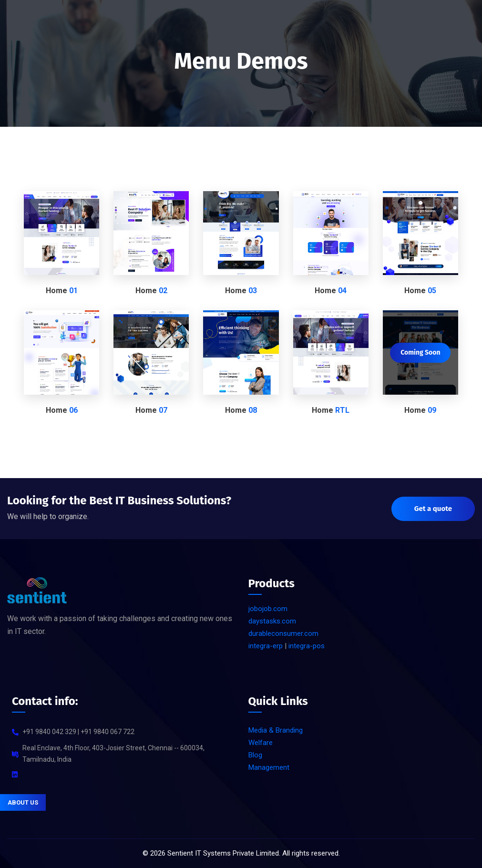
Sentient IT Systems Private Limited (223, 853)
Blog (255, 755)
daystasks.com (272, 621)
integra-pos (307, 646)
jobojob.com (268, 609)
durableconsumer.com (283, 633)
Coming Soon (420, 352)
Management (269, 767)
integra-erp (266, 646)
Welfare (261, 743)
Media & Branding (276, 730)
